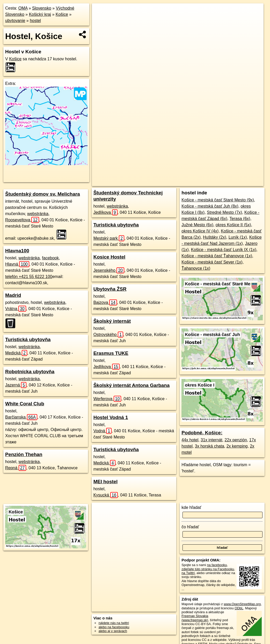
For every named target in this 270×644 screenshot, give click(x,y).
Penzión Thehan (24, 454)
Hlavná (17, 264)
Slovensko (42, 8)
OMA (23, 8)
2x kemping (237, 446)
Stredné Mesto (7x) (224, 212)
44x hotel (190, 440)
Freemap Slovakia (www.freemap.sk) (195, 618)
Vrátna (16, 309)
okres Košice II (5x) (233, 225)
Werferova (107, 399)
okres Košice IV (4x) (200, 231)
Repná (16, 468)
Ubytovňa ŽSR (110, 289)
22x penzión (236, 440)
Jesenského (109, 270)
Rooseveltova (22, 220)
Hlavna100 (17, 251)
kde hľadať (191, 507)
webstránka (38, 214)
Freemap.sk (192, 182)
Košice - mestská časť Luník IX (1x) (224, 250)
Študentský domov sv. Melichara (43, 194)
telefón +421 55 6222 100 (29, 277)
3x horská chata (210, 446)
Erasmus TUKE (111, 353)
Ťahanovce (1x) (196, 268)
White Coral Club (25, 404)
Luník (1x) (238, 237)
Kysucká (106, 495)
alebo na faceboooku (114, 627)
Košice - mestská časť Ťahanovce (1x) (217, 256)
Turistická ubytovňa (28, 339)
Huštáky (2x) (215, 237)
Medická (16, 353)
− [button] (101, 20)
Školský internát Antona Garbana (132, 385)
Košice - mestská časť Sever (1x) (212, 262)
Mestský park (109, 238)
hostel (35, 21)
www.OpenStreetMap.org (242, 604)
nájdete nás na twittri (114, 623)
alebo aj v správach (113, 631)
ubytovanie (15, 21)
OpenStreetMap (165, 182)
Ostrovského (108, 335)
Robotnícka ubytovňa (30, 372)
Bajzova (105, 302)
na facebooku (217, 565)
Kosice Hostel (110, 257)
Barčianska (21, 417)
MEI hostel (106, 482)
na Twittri (188, 573)
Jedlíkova (105, 212)
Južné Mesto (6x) (197, 225)
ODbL (239, 608)
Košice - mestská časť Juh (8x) (210, 206)
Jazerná (16, 385)
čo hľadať (190, 527)
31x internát (211, 440)
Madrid (13, 295)
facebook (50, 258)
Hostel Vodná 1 (111, 417)
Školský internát (112, 321)
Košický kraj (40, 14)
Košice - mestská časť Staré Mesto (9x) (218, 200)
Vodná (103, 431)
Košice (62, 14)
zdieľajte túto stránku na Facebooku (208, 569)
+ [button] (101, 12)
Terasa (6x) (240, 219)
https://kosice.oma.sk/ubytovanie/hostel (236, 182)
